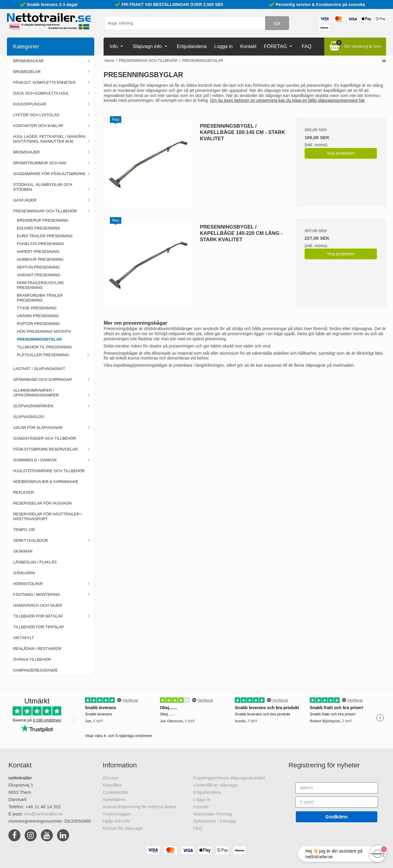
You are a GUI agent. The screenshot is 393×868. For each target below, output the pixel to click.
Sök (277, 23)
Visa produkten (341, 153)
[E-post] (337, 802)
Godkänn (336, 817)
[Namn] (337, 788)
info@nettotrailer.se (43, 814)
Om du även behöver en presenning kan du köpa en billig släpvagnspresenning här (287, 100)
